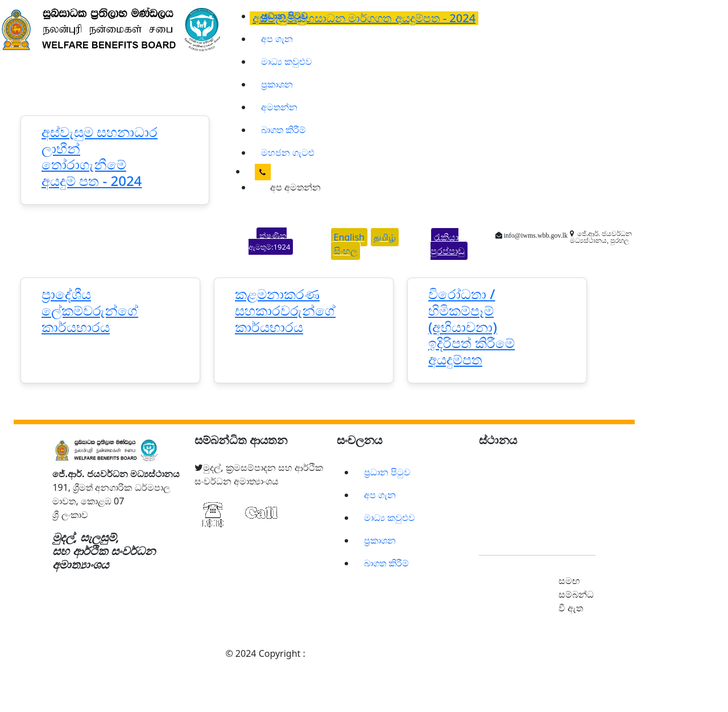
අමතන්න (279, 107)
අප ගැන (277, 39)
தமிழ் (385, 237)
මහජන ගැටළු (288, 152)
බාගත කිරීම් (284, 130)
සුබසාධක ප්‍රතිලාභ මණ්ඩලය (365, 653)
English (349, 237)
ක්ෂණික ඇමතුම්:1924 (269, 241)
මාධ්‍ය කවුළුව (287, 61)
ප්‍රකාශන (277, 84)
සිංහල (346, 251)
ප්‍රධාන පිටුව (387, 472)
